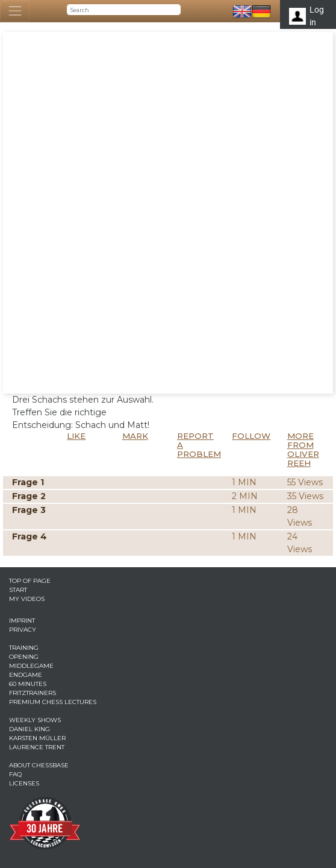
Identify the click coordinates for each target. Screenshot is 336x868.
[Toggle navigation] (15, 11)
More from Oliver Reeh (303, 449)
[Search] (124, 10)
